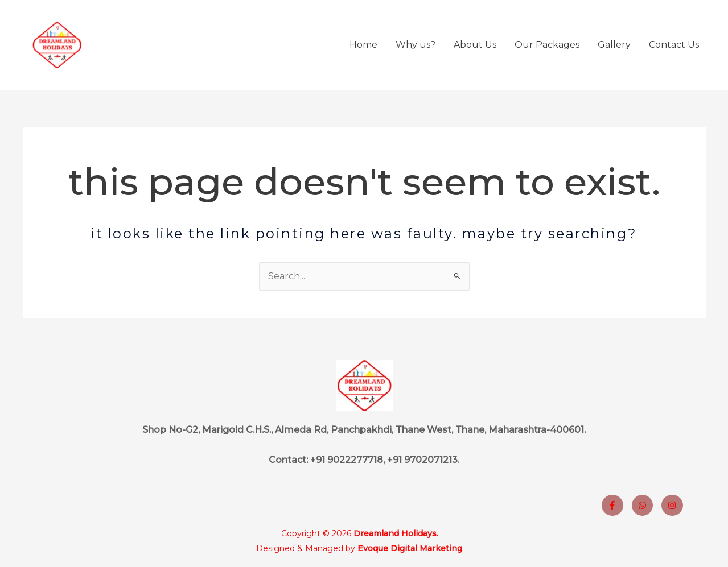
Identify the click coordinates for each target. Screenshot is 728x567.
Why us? (416, 45)
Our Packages (547, 45)
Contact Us (674, 45)
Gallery (614, 45)
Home (363, 45)
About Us (475, 45)
